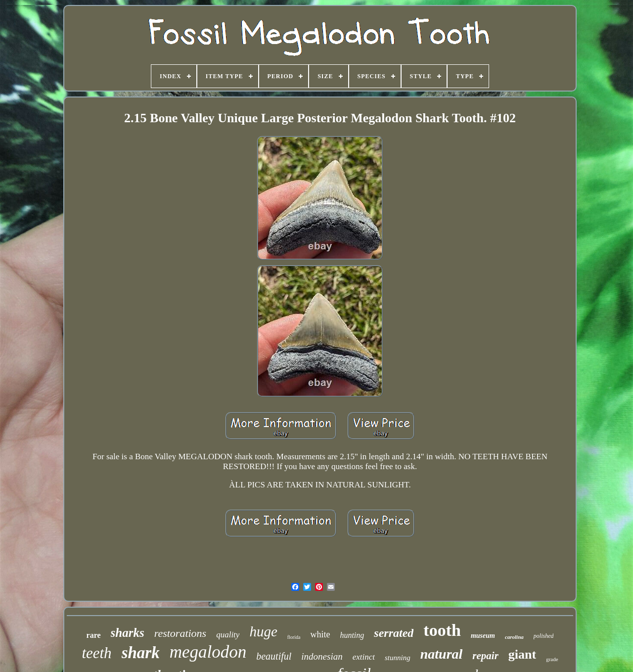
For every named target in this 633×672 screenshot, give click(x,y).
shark (141, 653)
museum (483, 636)
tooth (442, 630)
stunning (398, 658)
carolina (514, 637)
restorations (181, 633)
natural (442, 654)
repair (485, 656)
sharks (128, 633)
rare (94, 635)
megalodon (208, 652)
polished (544, 636)
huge (263, 631)
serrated (394, 633)
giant (522, 654)
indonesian (322, 656)
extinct (364, 657)
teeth (96, 653)
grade (552, 659)
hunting (352, 635)
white (320, 634)
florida (294, 637)
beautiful (274, 656)
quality (228, 635)
